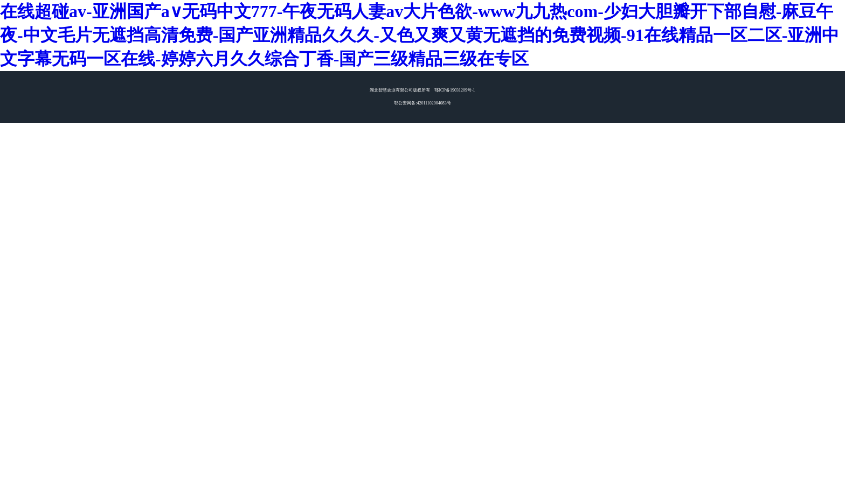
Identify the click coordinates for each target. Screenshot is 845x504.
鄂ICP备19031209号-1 (455, 90)
